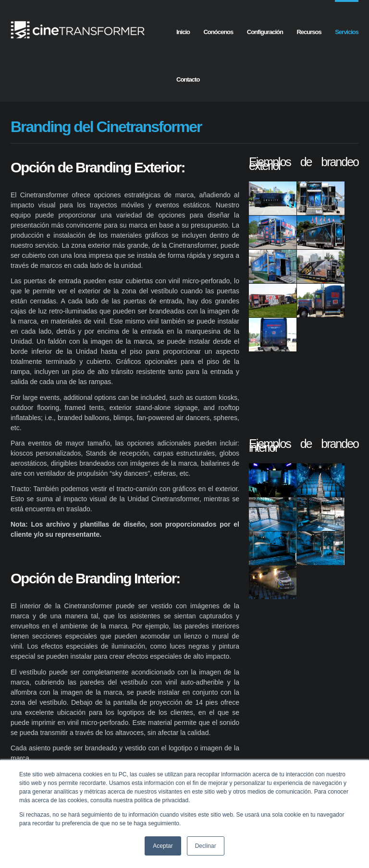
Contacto (188, 79)
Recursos (309, 32)
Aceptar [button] (163, 846)
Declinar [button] (206, 846)
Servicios (347, 32)
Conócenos (218, 32)
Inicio (183, 32)
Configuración (265, 32)
